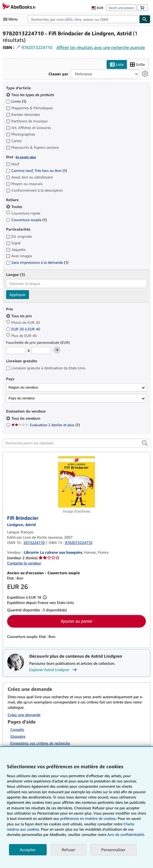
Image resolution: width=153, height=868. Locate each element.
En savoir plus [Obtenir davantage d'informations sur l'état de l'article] (26, 157)
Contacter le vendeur (24, 563)
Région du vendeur (23, 388)
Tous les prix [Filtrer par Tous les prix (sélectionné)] (20, 316)
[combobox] (83, 19)
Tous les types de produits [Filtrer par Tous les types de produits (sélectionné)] (31, 95)
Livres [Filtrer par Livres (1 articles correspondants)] (16, 101)
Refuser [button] (69, 850)
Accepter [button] (28, 850)
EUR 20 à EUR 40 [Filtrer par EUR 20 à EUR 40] (24, 329)
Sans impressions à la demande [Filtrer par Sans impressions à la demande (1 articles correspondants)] (37, 263)
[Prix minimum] (16, 350)
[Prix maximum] (41, 350)
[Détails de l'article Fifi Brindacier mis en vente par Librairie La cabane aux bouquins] (77, 482)
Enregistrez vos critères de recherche (40, 743)
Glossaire (18, 736)
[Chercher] (145, 19)
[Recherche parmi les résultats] (77, 443)
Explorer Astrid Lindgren (54, 670)
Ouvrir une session (121, 8)
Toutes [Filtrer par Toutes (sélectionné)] (15, 207)
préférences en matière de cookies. (88, 818)
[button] (145, 443)
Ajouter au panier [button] (77, 621)
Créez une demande (24, 715)
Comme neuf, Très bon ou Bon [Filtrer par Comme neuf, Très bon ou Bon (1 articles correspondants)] (36, 170)
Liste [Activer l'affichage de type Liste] (117, 65)
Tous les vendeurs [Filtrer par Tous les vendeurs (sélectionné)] (26, 418)
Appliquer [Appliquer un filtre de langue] (18, 294)
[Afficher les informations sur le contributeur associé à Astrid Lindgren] (21, 525)
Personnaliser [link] (113, 850)
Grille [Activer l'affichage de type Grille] (137, 65)
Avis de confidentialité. (126, 834)
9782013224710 (37, 47)
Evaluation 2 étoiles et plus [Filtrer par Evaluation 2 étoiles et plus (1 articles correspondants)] (46, 425)
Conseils (17, 729)
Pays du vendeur (22, 398)
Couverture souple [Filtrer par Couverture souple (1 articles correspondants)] (26, 220)
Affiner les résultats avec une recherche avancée (101, 47)
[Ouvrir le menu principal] (12, 19)
